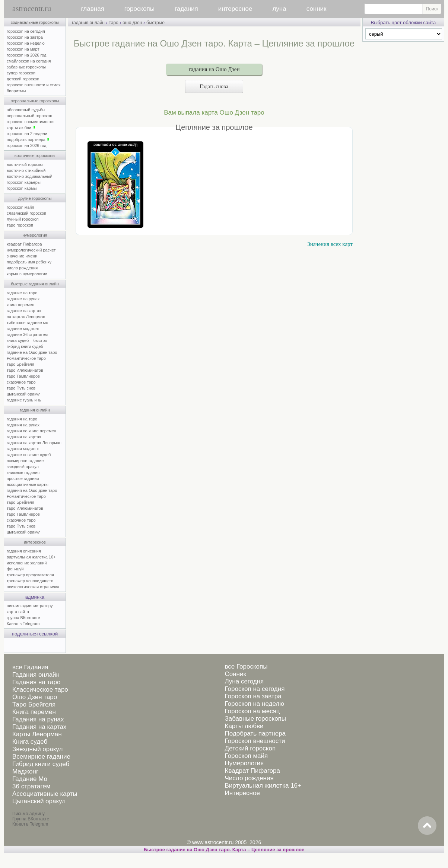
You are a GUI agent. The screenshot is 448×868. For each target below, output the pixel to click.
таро (113, 23)
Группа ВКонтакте (31, 819)
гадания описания (24, 551)
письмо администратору (30, 606)
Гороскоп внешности (255, 741)
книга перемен (20, 305)
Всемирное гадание (41, 757)
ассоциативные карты (28, 484)
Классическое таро (40, 690)
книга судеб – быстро (27, 340)
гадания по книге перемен (31, 431)
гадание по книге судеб (29, 455)
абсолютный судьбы (26, 110)
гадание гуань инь (24, 400)
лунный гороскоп (23, 219)
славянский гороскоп (26, 213)
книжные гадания (23, 473)
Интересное (242, 793)
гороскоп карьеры (24, 182)
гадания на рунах (23, 425)
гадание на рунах (23, 299)
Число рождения (249, 778)
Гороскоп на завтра (253, 696)
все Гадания (30, 667)
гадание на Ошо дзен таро (32, 352)
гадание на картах (24, 311)
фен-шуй (15, 569)
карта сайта (18, 612)
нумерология (35, 235)
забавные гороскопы (26, 67)
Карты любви (244, 726)
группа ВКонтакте (23, 618)
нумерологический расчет (31, 250)
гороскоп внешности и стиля (34, 85)
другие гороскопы (35, 198)
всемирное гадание (25, 461)
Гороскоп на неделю (254, 704)
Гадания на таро (36, 682)
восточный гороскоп (26, 164)
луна (279, 9)
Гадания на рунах (38, 719)
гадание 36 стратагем (27, 334)
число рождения (22, 268)
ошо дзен (132, 23)
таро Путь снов (21, 388)
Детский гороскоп (250, 748)
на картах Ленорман (26, 317)
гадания (186, 9)
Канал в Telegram (23, 624)
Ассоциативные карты (45, 794)
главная (93, 9)
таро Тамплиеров (23, 376)
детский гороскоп (23, 79)
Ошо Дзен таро (35, 697)
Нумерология (244, 763)
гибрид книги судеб (25, 346)
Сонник (235, 674)
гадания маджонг (23, 449)
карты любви (21, 128)
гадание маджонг (23, 329)
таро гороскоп (20, 225)
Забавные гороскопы (255, 719)
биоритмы (16, 91)
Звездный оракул (37, 749)
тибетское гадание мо (27, 323)
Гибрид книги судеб (41, 764)
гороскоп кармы (22, 188)
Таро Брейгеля (34, 704)
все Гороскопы (246, 667)
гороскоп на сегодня (26, 31)
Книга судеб (30, 742)
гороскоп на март (23, 49)
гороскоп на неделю (26, 43)
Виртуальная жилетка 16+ (263, 786)
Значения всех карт (330, 244)
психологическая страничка (33, 587)
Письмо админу (28, 814)
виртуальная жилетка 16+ (31, 557)
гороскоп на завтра (25, 37)
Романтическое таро (26, 358)
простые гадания (23, 478)
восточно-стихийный (26, 170)
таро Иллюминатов (25, 370)
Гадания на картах (39, 727)
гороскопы (139, 9)
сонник (317, 9)
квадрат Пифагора (24, 244)
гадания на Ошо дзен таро (32, 490)
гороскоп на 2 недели (27, 134)
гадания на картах (24, 437)
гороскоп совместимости (30, 122)
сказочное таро (21, 382)
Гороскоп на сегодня (255, 689)
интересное (235, 9)
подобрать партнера (28, 140)
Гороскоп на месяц (252, 711)
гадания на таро (22, 419)
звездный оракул (23, 467)
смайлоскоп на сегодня (29, 61)
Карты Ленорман (37, 734)
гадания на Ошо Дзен (214, 69)
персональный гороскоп (29, 116)
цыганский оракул (24, 394)
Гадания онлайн (36, 675)
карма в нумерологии (27, 274)
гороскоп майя (20, 207)
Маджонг (25, 771)
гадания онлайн (35, 410)
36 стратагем (31, 786)
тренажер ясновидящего (30, 581)
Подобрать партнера (255, 734)
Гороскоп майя (246, 756)
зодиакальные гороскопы (35, 22)
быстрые (155, 23)
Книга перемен (34, 712)
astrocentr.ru (32, 9)
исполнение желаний (27, 563)
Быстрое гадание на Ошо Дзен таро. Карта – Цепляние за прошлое (224, 850)
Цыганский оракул (39, 801)
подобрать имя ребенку (29, 262)
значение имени (22, 256)
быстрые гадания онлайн (35, 284)
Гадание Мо (30, 779)
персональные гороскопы (35, 101)
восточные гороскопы (35, 156)
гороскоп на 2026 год (27, 55)
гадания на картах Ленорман (35, 443)
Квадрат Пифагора (252, 771)
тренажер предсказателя (30, 575)
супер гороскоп (21, 73)
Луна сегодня (244, 681)
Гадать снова (214, 87)
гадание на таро (22, 293)
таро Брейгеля (20, 364)
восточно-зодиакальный (30, 176)
